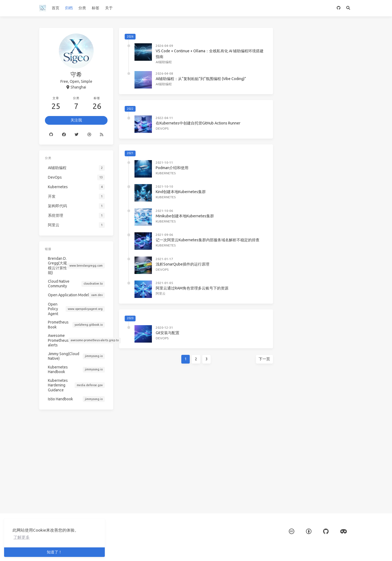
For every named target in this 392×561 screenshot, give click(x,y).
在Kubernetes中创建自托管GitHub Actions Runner (198, 123)
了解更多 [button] (22, 537)
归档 (69, 8)
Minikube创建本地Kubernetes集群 (185, 216)
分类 (82, 8)
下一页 (263, 359)
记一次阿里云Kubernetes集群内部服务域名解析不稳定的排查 (208, 240)
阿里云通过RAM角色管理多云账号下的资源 (192, 288)
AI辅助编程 (164, 62)
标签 (96, 8)
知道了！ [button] (54, 552)
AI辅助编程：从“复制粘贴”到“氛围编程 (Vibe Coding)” (201, 79)
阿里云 (161, 293)
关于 (109, 8)
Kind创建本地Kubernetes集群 (181, 192)
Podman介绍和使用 (172, 168)
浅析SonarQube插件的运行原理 (183, 264)
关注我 (76, 117)
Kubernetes (166, 173)
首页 (56, 8)
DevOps (162, 128)
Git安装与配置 (168, 333)
